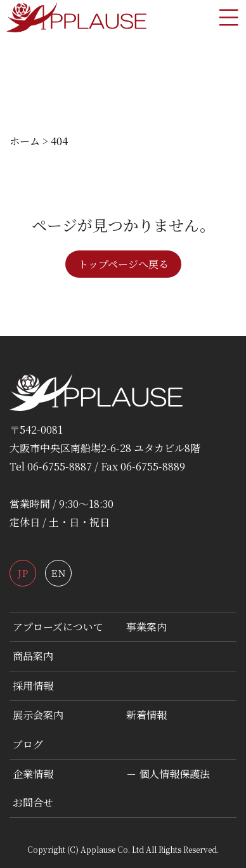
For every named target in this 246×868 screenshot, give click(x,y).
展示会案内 (38, 715)
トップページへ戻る (123, 264)
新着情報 (146, 715)
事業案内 (146, 627)
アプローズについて (58, 627)
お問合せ (33, 802)
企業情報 (33, 774)
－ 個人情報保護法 (168, 774)
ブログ (28, 744)
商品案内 (33, 656)
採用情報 (33, 686)
